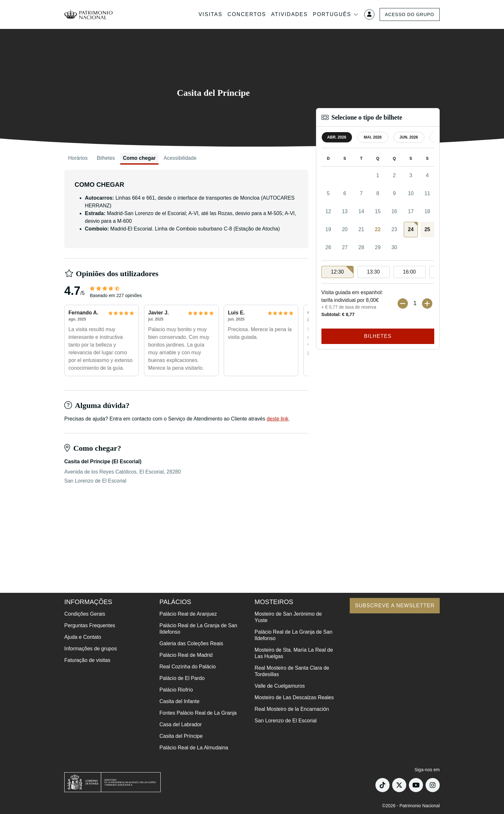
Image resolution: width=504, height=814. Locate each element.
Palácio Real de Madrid (186, 655)
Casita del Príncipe (181, 736)
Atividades (290, 14)
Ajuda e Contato (83, 637)
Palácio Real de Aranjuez (188, 614)
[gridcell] (411, 230)
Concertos (247, 14)
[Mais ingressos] (427, 303)
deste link (278, 419)
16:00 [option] (410, 272)
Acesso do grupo (410, 14)
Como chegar (139, 158)
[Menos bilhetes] (403, 303)
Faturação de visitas (87, 660)
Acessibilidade (180, 158)
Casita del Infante (180, 701)
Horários (78, 158)
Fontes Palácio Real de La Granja (198, 713)
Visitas (211, 14)
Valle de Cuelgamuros (280, 686)
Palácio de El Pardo (182, 678)
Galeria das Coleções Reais (191, 643)
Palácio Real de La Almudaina (194, 748)
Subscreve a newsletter (395, 606)
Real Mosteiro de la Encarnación (292, 709)
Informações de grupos (91, 649)
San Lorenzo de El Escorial (286, 721)
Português (336, 14)
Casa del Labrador (181, 724)
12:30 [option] (342, 270)
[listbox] (378, 272)
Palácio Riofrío (176, 690)
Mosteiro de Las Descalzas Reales (294, 697)
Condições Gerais (85, 614)
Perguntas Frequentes (90, 625)
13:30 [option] (373, 272)
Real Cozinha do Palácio (188, 667)
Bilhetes (106, 158)
